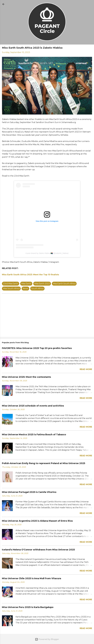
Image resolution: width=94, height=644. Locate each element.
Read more (86, 369)
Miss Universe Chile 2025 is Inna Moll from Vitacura (32, 578)
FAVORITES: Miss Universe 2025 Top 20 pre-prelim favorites (37, 348)
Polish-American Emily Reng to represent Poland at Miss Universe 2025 (44, 463)
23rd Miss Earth (11, 284)
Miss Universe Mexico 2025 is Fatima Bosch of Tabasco (34, 435)
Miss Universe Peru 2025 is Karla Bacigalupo (28, 607)
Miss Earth (26, 284)
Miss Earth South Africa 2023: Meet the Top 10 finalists (30, 275)
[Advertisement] (47, 316)
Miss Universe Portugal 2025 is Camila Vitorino (29, 492)
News (25, 288)
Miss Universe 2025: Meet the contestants (26, 377)
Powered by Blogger (47, 639)
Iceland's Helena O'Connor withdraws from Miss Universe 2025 (38, 550)
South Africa (37, 288)
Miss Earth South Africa (64, 284)
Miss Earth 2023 (42, 284)
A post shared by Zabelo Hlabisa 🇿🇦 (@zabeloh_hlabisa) (47, 253)
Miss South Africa (11, 288)
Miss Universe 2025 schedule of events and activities (33, 406)
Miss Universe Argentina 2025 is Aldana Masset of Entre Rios (37, 521)
